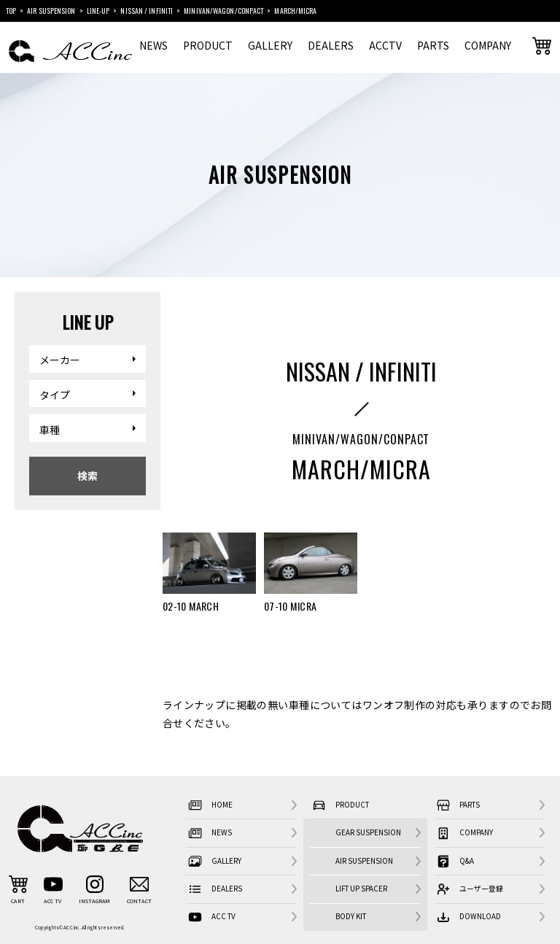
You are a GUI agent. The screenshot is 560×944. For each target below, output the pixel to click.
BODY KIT (351, 916)
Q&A (454, 861)
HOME (209, 806)
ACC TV (210, 917)
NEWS (153, 45)
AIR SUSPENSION (364, 861)
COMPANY (488, 45)
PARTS (433, 45)
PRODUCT (208, 45)
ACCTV (385, 45)
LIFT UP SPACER (361, 889)
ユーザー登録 (469, 890)
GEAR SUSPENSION (368, 832)
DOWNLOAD (468, 917)
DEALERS (331, 45)
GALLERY (270, 45)
